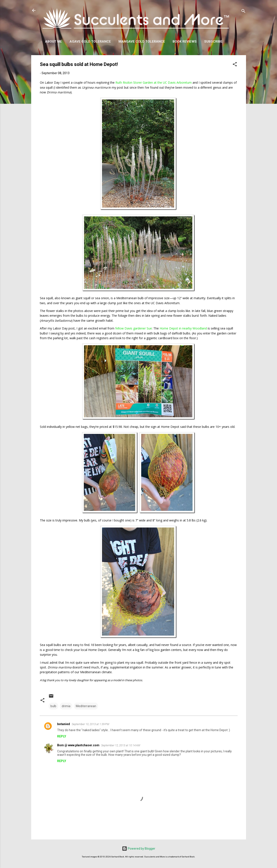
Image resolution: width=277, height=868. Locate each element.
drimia (66, 706)
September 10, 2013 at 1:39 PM (90, 724)
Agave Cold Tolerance (90, 42)
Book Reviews (185, 42)
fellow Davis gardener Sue (134, 328)
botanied (64, 724)
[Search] (243, 12)
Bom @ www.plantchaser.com (78, 745)
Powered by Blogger (139, 849)
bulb (53, 706)
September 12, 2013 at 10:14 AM (121, 745)
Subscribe (213, 42)
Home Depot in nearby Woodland (183, 328)
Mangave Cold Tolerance (142, 42)
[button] (235, 65)
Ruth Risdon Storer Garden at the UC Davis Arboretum (154, 82)
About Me (53, 42)
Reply (62, 736)
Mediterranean (86, 706)
